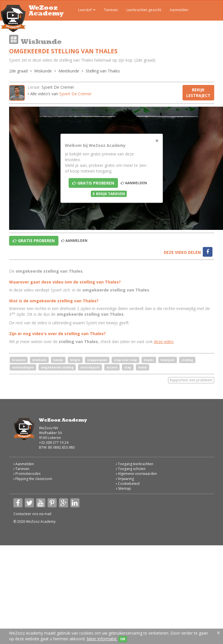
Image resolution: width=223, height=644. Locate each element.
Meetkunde (69, 71)
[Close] (157, 141)
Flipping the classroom (33, 479)
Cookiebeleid (128, 484)
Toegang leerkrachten (135, 464)
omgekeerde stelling (57, 367)
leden (143, 367)
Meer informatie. (102, 639)
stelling (187, 360)
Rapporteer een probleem (191, 380)
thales (149, 360)
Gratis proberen (93, 183)
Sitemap (123, 488)
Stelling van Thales (103, 71)
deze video (164, 342)
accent (112, 367)
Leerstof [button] (83, 11)
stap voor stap (125, 360)
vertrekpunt (90, 367)
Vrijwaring (125, 479)
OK (123, 639)
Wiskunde (43, 71)
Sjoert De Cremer (58, 87)
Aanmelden (179, 10)
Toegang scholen (131, 469)
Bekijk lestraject (198, 93)
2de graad (18, 71)
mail (48, 514)
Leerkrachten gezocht (144, 10)
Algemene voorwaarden (136, 474)
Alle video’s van (60, 94)
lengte (75, 360)
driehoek (39, 360)
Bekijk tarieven (109, 194)
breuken (19, 360)
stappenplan (97, 360)
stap (128, 367)
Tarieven (111, 10)
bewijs (58, 360)
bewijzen (168, 360)
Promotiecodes (27, 474)
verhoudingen (23, 367)
